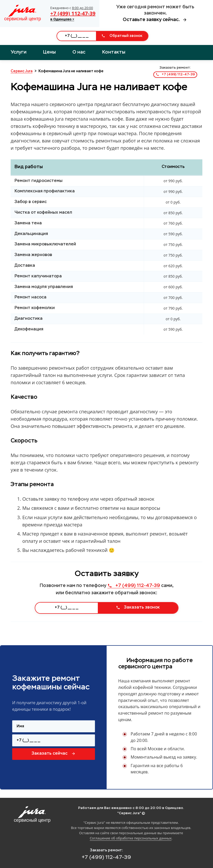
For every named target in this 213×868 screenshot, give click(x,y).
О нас (79, 52)
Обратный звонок (122, 36)
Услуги (19, 52)
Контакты (114, 52)
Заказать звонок (138, 608)
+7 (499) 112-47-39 (73, 13)
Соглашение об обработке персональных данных (131, 838)
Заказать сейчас (54, 754)
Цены (49, 52)
